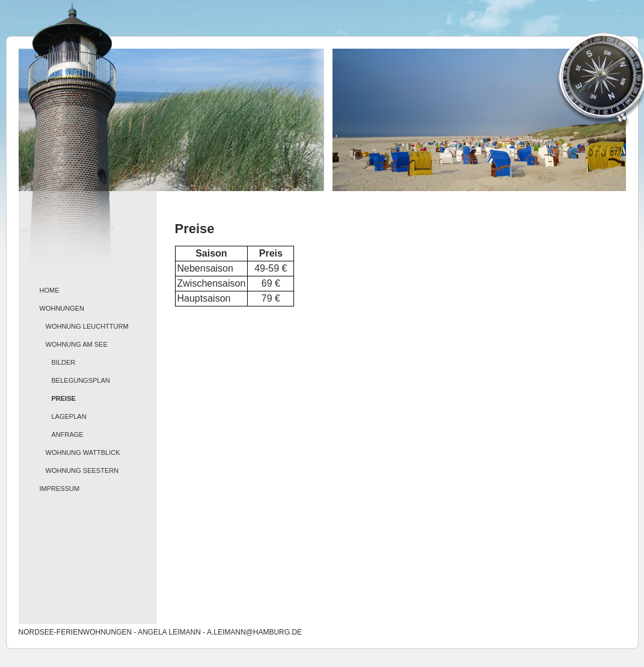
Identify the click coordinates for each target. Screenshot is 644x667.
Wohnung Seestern (82, 471)
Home (50, 290)
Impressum (60, 489)
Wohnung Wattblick (83, 452)
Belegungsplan (81, 380)
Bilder (64, 362)
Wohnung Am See (77, 344)
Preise (64, 398)
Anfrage (68, 434)
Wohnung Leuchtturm (87, 326)
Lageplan (69, 416)
